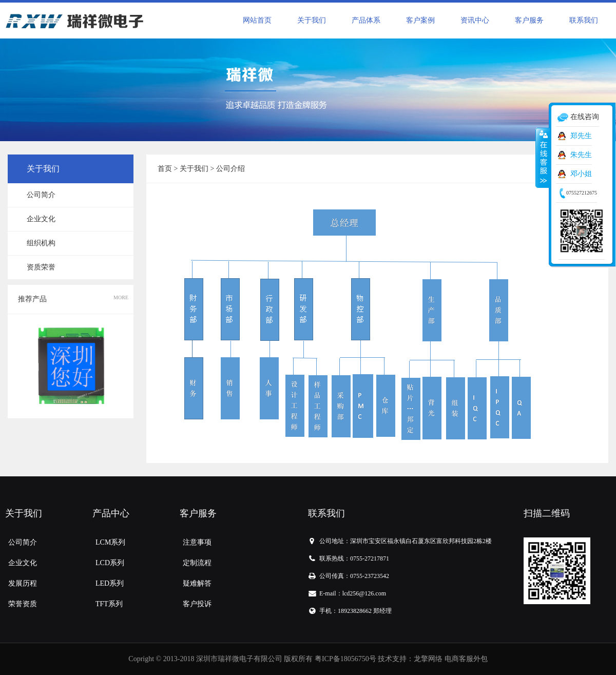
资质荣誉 (41, 267)
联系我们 (584, 20)
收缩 (543, 158)
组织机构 (41, 243)
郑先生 (581, 136)
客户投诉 (197, 604)
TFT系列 (109, 604)
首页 (165, 169)
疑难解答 (197, 583)
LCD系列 (110, 563)
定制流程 (197, 563)
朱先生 (581, 155)
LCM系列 (110, 542)
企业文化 (41, 219)
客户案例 (420, 20)
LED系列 (110, 583)
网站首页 (257, 20)
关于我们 (312, 20)
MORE (121, 297)
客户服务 (529, 20)
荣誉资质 (23, 604)
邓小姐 (581, 174)
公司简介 (41, 195)
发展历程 (23, 583)
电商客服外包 (466, 659)
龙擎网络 (428, 659)
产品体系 (366, 20)
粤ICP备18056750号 (345, 659)
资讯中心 (475, 20)
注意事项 (197, 542)
